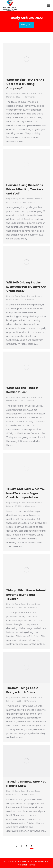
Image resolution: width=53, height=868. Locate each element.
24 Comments (28, 202)
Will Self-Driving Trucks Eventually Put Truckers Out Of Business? (26, 287)
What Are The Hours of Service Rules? (22, 390)
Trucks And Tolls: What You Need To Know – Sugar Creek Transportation (26, 493)
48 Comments (31, 608)
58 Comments (30, 795)
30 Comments (28, 401)
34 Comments (28, 300)
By (26, 93)
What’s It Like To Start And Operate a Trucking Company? (25, 84)
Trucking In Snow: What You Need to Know (26, 784)
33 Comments (31, 506)
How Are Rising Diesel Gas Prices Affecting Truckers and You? (25, 189)
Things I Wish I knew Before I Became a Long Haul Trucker (26, 595)
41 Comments (28, 97)
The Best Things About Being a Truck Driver (22, 690)
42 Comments (30, 701)
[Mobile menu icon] (49, 6)
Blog (8, 93)
